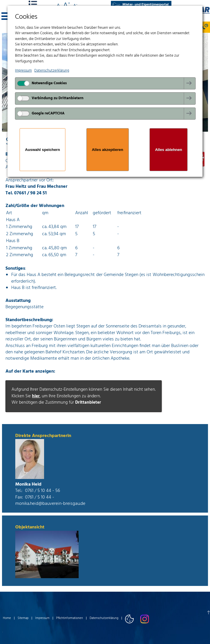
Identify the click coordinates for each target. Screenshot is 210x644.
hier (36, 396)
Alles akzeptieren (108, 150)
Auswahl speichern (42, 150)
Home (7, 618)
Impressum (42, 618)
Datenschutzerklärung (104, 618)
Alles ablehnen (169, 150)
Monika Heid (28, 484)
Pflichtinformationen (70, 618)
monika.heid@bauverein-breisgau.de (50, 504)
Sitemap (23, 618)
